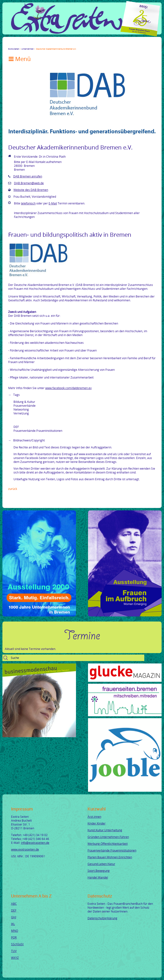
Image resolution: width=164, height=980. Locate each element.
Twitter (16, 45)
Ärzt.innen (94, 817)
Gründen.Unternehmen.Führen (108, 837)
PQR (14, 937)
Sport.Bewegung (99, 871)
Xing (33, 45)
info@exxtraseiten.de (35, 843)
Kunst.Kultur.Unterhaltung (105, 830)
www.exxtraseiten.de (25, 849)
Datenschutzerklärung (102, 918)
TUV (14, 951)
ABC (14, 904)
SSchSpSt (17, 944)
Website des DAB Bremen (31, 190)
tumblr (45, 45)
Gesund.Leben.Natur (101, 864)
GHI (14, 917)
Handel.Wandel (98, 877)
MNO (15, 931)
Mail (39, 45)
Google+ (22, 45)
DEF (14, 910)
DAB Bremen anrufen (28, 176)
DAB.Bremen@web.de (29, 183)
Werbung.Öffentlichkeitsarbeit (108, 844)
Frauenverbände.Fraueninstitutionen (112, 850)
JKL (13, 924)
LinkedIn (27, 45)
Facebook (10, 45)
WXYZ (15, 958)
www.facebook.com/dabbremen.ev (68, 388)
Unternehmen (28, 49)
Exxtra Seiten (14, 49)
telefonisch (28, 203)
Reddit (50, 45)
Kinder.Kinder (97, 823)
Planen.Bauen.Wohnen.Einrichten (110, 857)
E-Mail (53, 203)
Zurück (13, 489)
